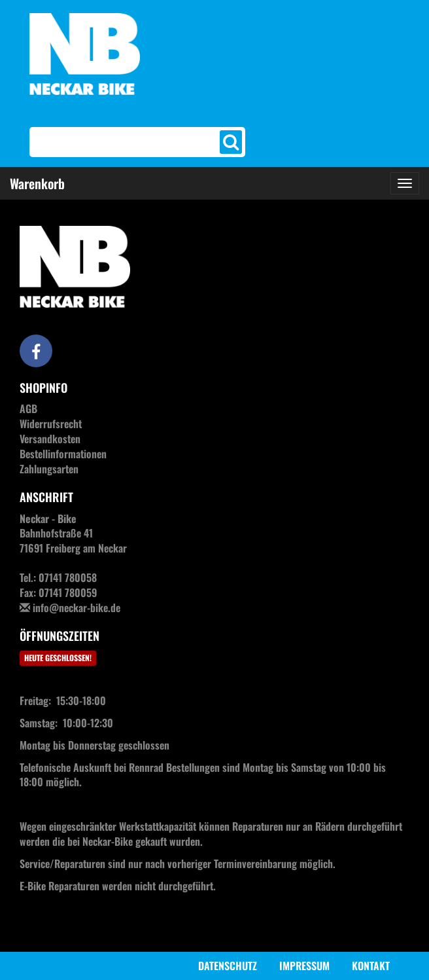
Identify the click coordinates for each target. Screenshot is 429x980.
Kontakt (371, 966)
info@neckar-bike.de (77, 608)
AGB (28, 408)
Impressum (304, 966)
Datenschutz (228, 966)
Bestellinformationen (63, 454)
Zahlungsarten (49, 469)
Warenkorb (37, 183)
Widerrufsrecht (51, 424)
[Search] (126, 142)
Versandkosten (50, 439)
